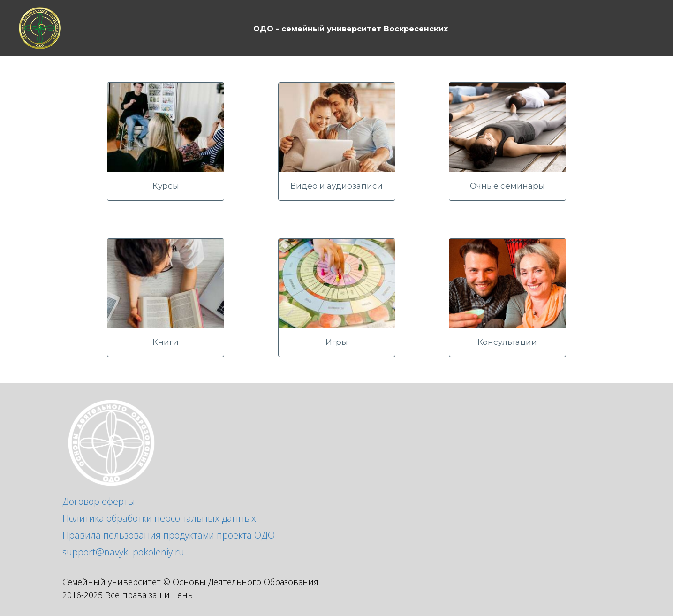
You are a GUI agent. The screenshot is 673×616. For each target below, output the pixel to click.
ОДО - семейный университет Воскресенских (351, 29)
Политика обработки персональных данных (159, 518)
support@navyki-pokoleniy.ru (123, 552)
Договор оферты (99, 501)
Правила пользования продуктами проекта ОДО (169, 535)
